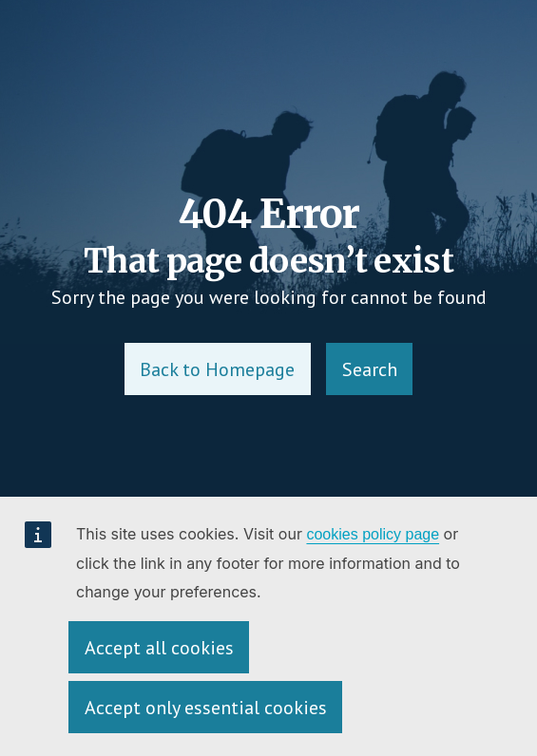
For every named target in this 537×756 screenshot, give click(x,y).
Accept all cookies (159, 648)
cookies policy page (373, 534)
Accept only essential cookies (206, 708)
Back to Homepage (217, 369)
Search (370, 369)
